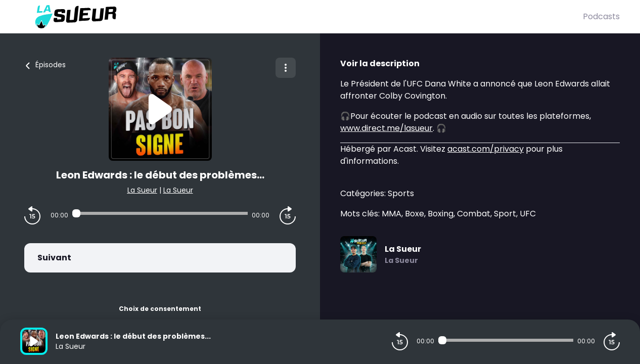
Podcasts (601, 16)
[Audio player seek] (160, 213)
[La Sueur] (302, 17)
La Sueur (142, 190)
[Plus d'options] (286, 68)
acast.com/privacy (486, 149)
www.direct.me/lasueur (386, 128)
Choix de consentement (160, 309)
